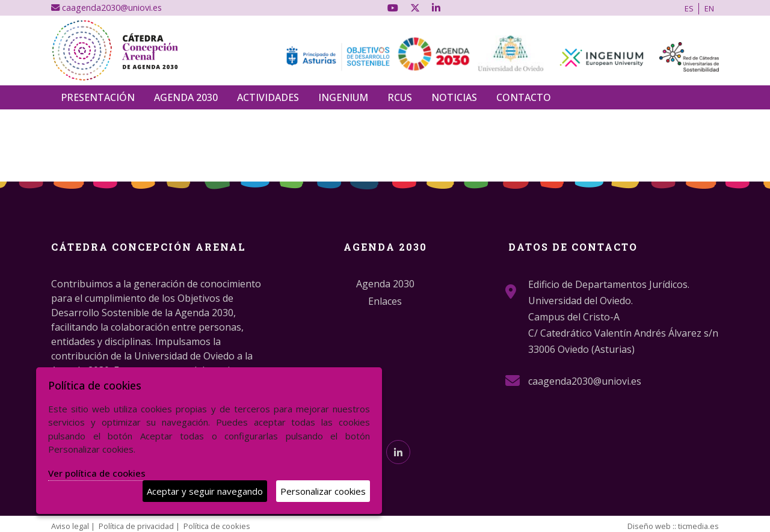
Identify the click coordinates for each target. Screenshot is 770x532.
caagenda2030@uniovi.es (106, 8)
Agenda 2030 (186, 97)
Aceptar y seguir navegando (205, 491)
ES (689, 8)
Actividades (268, 97)
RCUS (400, 97)
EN (709, 8)
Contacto (524, 97)
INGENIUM (343, 97)
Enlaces (385, 301)
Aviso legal (70, 526)
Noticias (454, 97)
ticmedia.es (698, 526)
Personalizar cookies (323, 491)
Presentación (98, 97)
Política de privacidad (136, 526)
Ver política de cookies (97, 473)
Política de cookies (217, 526)
